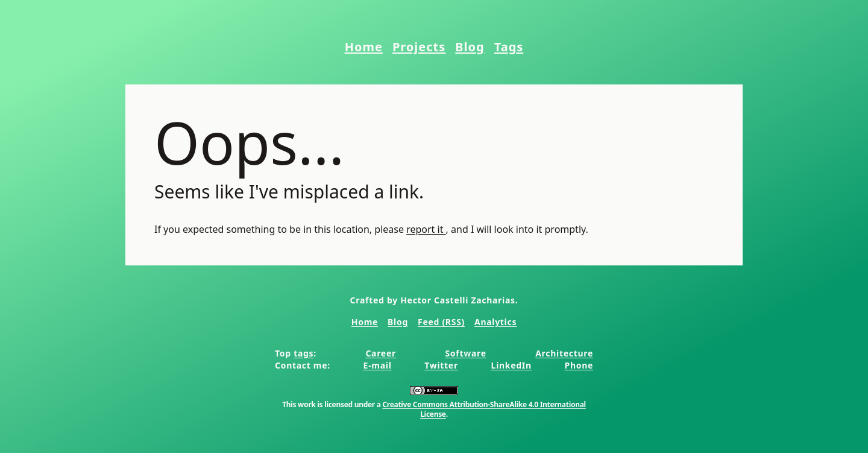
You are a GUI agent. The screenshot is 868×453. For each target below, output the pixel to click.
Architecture (564, 353)
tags (303, 353)
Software (465, 353)
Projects (419, 47)
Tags (509, 47)
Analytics (495, 322)
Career (381, 353)
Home (364, 47)
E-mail (378, 365)
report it (426, 229)
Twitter (441, 365)
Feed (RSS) (441, 322)
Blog (470, 47)
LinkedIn (511, 365)
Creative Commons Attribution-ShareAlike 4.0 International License (484, 409)
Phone (579, 365)
